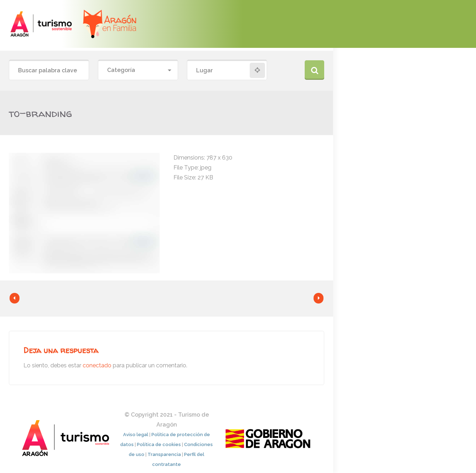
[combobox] (138, 70)
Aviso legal (136, 435)
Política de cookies (159, 444)
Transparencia (164, 454)
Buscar (314, 70)
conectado (97, 365)
